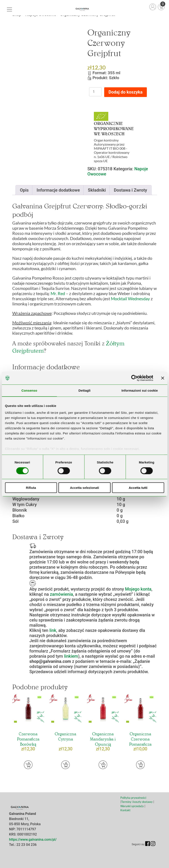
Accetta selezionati (84, 488)
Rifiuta (31, 488)
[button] (28, 765)
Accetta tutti (138, 488)
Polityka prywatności (133, 798)
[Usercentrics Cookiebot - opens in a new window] (134, 378)
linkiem (71, 656)
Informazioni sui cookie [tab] (140, 390)
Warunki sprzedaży (132, 806)
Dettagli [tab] (85, 390)
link (53, 630)
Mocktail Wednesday (130, 299)
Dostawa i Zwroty (130, 190)
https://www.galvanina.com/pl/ (33, 840)
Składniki (97, 190)
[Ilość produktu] (95, 92)
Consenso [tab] (29, 390)
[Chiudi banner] (163, 378)
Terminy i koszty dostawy (137, 802)
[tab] (24, 190)
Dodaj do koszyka (126, 92)
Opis (24, 190)
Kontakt (125, 810)
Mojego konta (138, 589)
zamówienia (61, 594)
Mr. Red (58, 293)
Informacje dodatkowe (58, 190)
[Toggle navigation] (9, 9)
